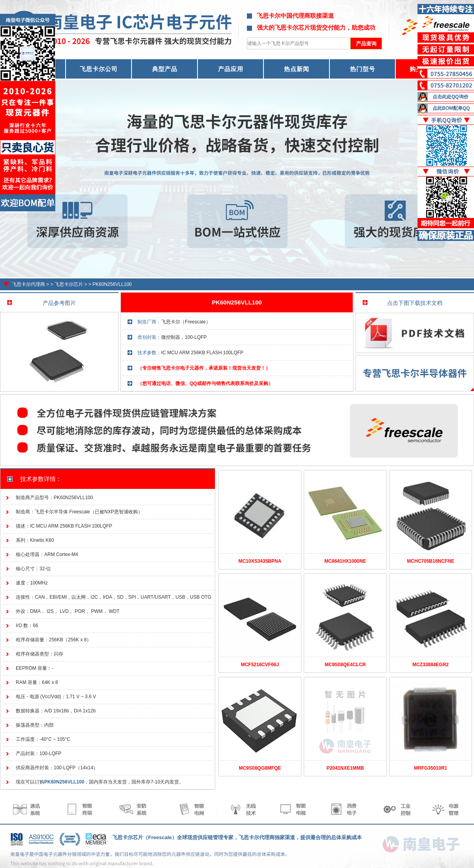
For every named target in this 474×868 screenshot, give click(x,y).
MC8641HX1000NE (345, 561)
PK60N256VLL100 (112, 284)
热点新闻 (297, 69)
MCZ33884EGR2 (431, 665)
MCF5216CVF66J (260, 665)
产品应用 (231, 69)
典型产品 (165, 69)
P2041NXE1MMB (345, 768)
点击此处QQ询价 (450, 97)
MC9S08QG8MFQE (260, 768)
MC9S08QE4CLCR (345, 665)
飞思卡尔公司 (99, 69)
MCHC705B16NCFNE (430, 561)
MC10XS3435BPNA (260, 561)
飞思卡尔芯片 (69, 284)
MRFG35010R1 (431, 768)
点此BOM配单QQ (451, 108)
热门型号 (363, 69)
